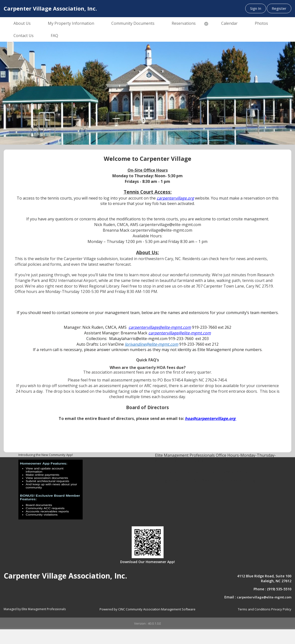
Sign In (256, 8)
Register (279, 8)
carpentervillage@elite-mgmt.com (264, 597)
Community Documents (133, 23)
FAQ (54, 36)
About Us (22, 23)
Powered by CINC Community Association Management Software (147, 609)
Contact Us (24, 36)
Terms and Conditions (254, 609)
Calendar (229, 23)
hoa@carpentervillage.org (211, 418)
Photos (261, 23)
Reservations (184, 23)
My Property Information (71, 23)
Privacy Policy (281, 609)
